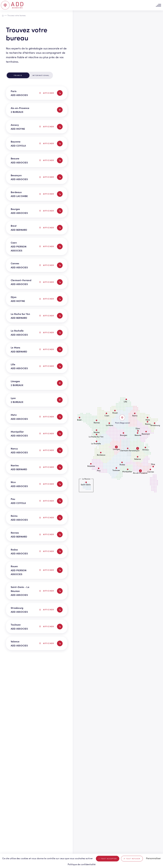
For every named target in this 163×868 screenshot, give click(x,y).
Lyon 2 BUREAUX (37, 400)
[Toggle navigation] (158, 5)
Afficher (47, 93)
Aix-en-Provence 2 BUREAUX (37, 110)
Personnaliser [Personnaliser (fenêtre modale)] (153, 858)
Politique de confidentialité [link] (82, 864)
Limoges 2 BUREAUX (37, 383)
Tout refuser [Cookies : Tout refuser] (132, 859)
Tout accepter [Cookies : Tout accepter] (108, 859)
